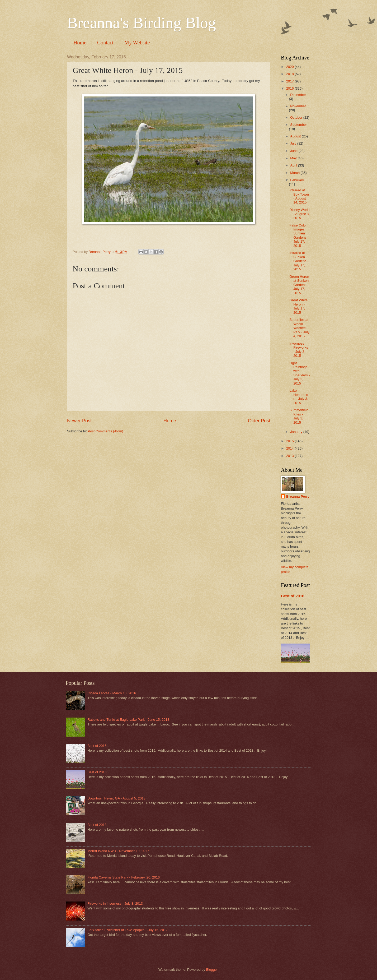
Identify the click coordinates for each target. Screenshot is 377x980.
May (294, 158)
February (297, 180)
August (296, 136)
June (294, 151)
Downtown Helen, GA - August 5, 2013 (116, 798)
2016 (290, 88)
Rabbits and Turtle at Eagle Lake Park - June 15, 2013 (128, 720)
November (298, 106)
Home (80, 43)
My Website (137, 43)
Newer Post (79, 421)
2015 (290, 441)
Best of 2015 (97, 746)
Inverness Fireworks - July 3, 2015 (299, 350)
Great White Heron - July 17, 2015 (298, 306)
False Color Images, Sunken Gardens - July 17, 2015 (299, 235)
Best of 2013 (97, 825)
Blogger (212, 970)
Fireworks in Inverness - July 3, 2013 (115, 903)
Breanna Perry (298, 496)
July (294, 143)
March (295, 173)
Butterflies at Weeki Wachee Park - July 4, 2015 (299, 328)
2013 (290, 456)
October (297, 117)
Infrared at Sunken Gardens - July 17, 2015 (299, 261)
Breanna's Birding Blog (142, 23)
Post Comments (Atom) (106, 431)
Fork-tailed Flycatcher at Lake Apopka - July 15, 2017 (128, 930)
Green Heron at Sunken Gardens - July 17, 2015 (299, 285)
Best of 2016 (293, 596)
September (298, 125)
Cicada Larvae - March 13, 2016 (112, 693)
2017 (290, 81)
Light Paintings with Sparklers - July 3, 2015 (300, 373)
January (297, 432)
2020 (290, 67)
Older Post (259, 421)
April (294, 165)
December (298, 95)
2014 (290, 448)
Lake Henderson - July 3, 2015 (299, 397)
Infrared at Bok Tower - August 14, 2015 (299, 196)
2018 (290, 74)
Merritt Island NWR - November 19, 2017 (118, 851)
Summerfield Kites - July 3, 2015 (299, 416)
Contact (105, 43)
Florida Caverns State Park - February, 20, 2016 (124, 877)
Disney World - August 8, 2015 (300, 214)
